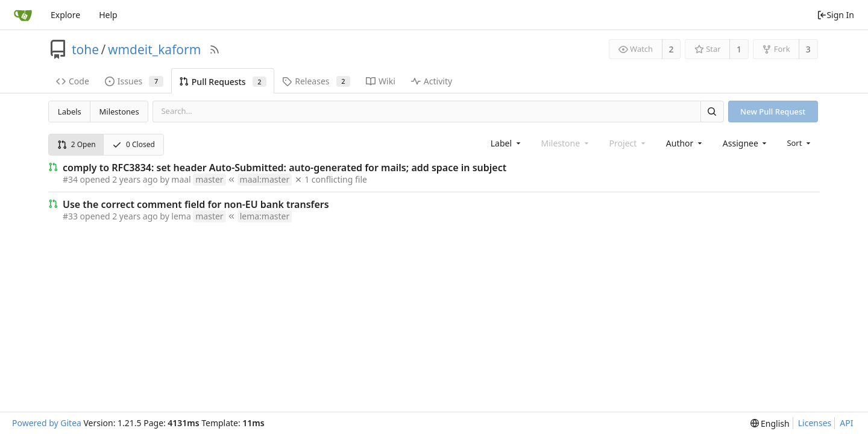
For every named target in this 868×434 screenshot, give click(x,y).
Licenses (815, 423)
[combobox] (507, 143)
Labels (70, 112)
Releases (316, 81)
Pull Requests (223, 82)
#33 (70, 216)
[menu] (800, 143)
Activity (432, 81)
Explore (65, 15)
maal (181, 179)
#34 (70, 179)
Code (73, 81)
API (846, 423)
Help (108, 15)
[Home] (23, 15)
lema (181, 216)
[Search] (712, 111)
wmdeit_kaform (154, 49)
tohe (85, 49)
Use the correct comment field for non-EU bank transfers (196, 204)
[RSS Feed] (215, 49)
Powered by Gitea (47, 423)
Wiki (381, 81)
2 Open (77, 144)
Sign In (835, 15)
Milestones (119, 112)
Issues (134, 81)
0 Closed (134, 144)
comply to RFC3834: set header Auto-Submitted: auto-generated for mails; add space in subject (285, 168)
